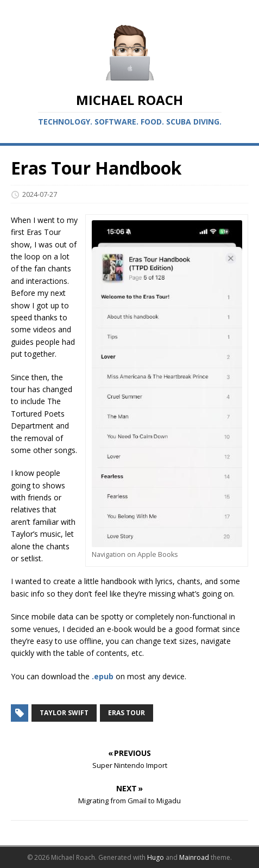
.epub (103, 676)
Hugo (156, 857)
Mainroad (194, 857)
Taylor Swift (64, 713)
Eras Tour (127, 713)
